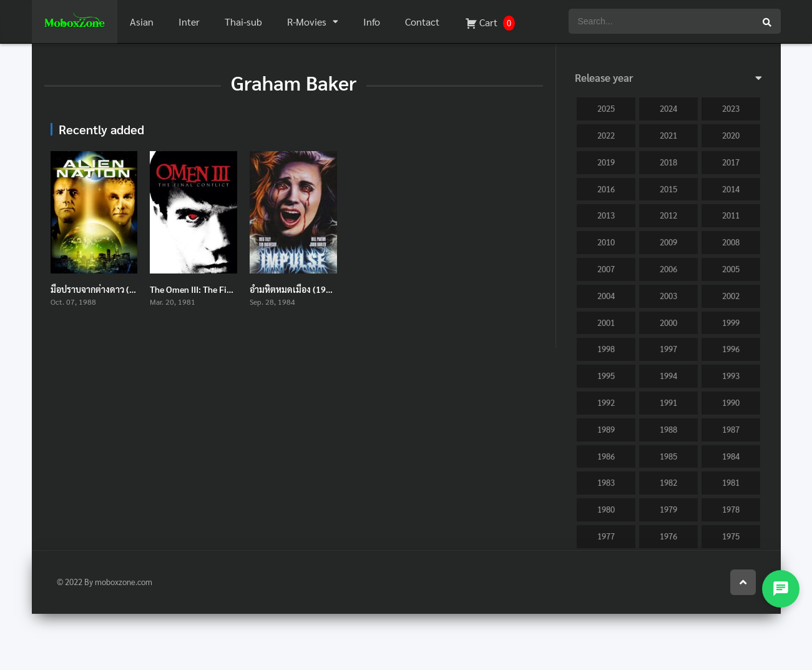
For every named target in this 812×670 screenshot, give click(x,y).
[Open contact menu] (781, 589)
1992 (606, 402)
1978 (731, 509)
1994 (668, 376)
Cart (490, 23)
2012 (668, 215)
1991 (668, 402)
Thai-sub (243, 22)
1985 (668, 456)
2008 (731, 242)
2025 (606, 108)
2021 (668, 135)
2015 (668, 189)
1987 (731, 429)
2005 (731, 269)
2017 (731, 162)
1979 (668, 509)
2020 (731, 135)
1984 (731, 456)
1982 (668, 482)
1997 (668, 349)
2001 (606, 323)
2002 (731, 296)
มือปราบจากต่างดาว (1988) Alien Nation (127, 289)
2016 (606, 189)
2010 (606, 242)
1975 (731, 536)
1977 (606, 536)
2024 (668, 108)
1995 (606, 376)
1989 (606, 429)
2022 (606, 135)
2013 (606, 215)
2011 (731, 215)
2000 (668, 323)
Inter (189, 22)
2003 (668, 296)
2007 (606, 269)
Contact (422, 22)
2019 (606, 162)
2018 (668, 162)
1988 (668, 429)
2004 (606, 296)
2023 (731, 108)
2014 (731, 189)
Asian (142, 22)
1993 (731, 376)
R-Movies (307, 22)
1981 (731, 482)
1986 (606, 456)
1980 (606, 509)
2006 (668, 269)
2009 (668, 242)
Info (372, 22)
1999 (731, 323)
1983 (606, 482)
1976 (668, 536)
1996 (731, 349)
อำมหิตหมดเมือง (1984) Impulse (311, 289)
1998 (606, 349)
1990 (731, 402)
